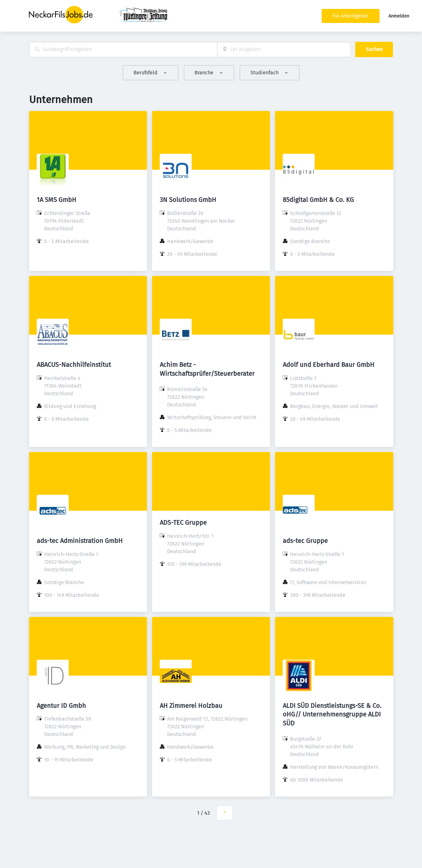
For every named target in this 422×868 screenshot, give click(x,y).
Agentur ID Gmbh (61, 706)
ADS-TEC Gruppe (183, 523)
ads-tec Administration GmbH (80, 541)
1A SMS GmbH (57, 200)
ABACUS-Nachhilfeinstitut (74, 365)
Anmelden (399, 16)
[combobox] (123, 50)
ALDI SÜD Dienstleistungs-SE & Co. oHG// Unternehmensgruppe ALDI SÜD (332, 714)
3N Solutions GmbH (188, 200)
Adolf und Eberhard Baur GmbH (329, 365)
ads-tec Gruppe (305, 541)
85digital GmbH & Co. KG (318, 200)
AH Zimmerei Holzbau (191, 706)
